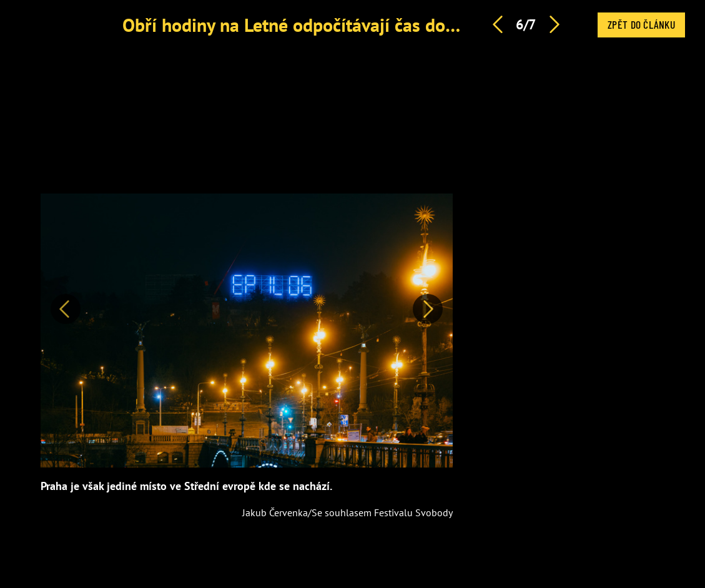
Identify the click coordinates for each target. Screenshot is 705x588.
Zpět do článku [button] (641, 24)
